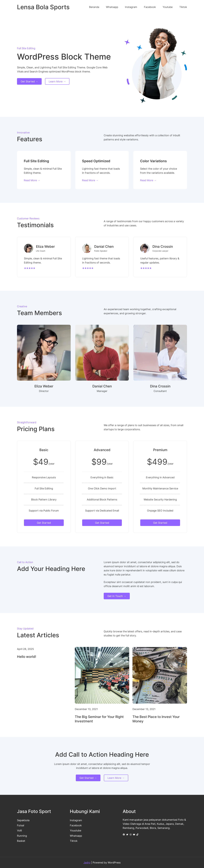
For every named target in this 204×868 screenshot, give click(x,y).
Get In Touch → (117, 596)
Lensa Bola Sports (43, 7)
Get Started (44, 523)
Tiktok (74, 841)
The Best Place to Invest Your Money (156, 719)
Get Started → (29, 81)
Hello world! (27, 657)
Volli (19, 830)
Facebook (76, 825)
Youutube (76, 830)
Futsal (21, 825)
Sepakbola (23, 820)
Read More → (32, 180)
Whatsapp (76, 836)
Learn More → (57, 81)
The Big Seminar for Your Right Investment (99, 719)
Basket (21, 841)
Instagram (76, 820)
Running (22, 836)
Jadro (87, 862)
